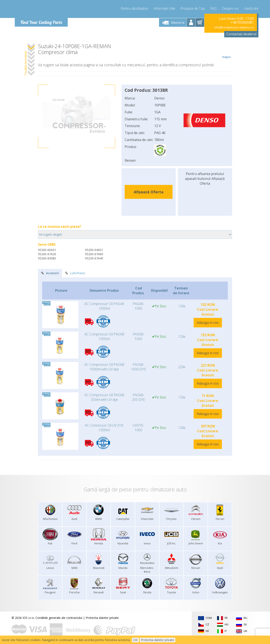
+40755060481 (242, 22)
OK (135, 640)
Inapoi (226, 51)
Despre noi (230, 8)
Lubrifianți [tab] (75, 273)
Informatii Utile (164, 8)
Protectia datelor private (102, 618)
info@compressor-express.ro (234, 27)
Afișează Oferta (149, 192)
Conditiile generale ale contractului (59, 618)
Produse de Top (193, 8)
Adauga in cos (208, 323)
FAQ (213, 8)
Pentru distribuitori (134, 8)
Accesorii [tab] (50, 273)
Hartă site (251, 8)
